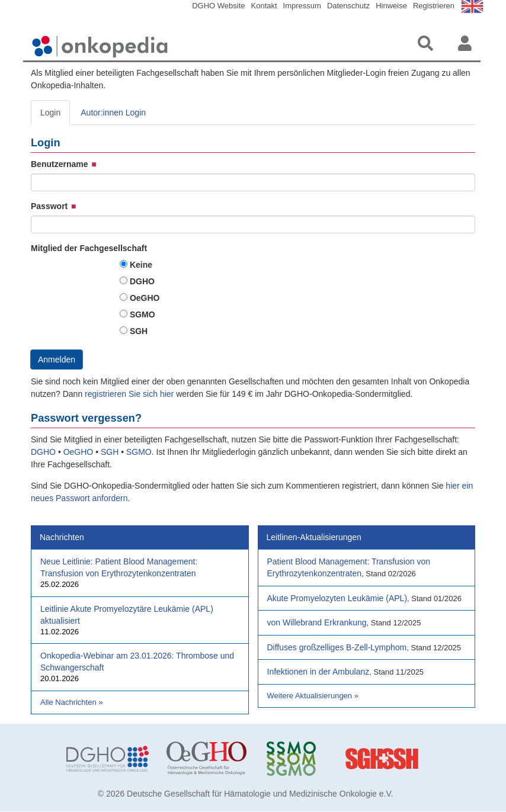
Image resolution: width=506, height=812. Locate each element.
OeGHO (145, 298)
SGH (139, 331)
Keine (141, 265)
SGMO (142, 314)
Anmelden (57, 360)
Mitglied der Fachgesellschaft (89, 248)
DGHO (142, 281)
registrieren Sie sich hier (130, 394)
